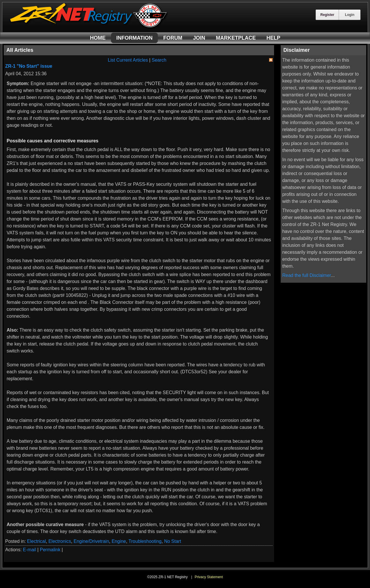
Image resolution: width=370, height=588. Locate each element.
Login (350, 15)
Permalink (50, 550)
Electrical (37, 541)
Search (159, 60)
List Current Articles (128, 60)
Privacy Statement (209, 577)
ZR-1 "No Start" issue (29, 66)
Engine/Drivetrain (91, 541)
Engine (119, 541)
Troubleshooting (145, 541)
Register (327, 15)
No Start (173, 541)
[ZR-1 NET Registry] (89, 27)
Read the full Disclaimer (306, 275)
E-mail (29, 550)
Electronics (60, 541)
